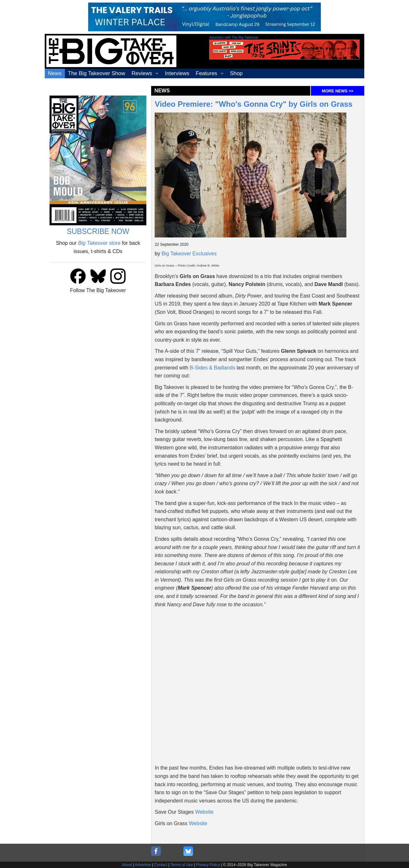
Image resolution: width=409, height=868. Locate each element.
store (99, 243)
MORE (338, 91)
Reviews (142, 73)
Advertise (143, 865)
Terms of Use (182, 865)
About (127, 865)
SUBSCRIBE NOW (98, 231)
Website (204, 812)
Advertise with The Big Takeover (234, 37)
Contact (161, 865)
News (55, 73)
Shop (236, 73)
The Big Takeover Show (97, 73)
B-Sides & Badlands (212, 368)
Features (207, 73)
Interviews (177, 73)
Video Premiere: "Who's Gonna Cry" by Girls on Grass (254, 104)
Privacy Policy (208, 865)
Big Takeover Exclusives (189, 254)
